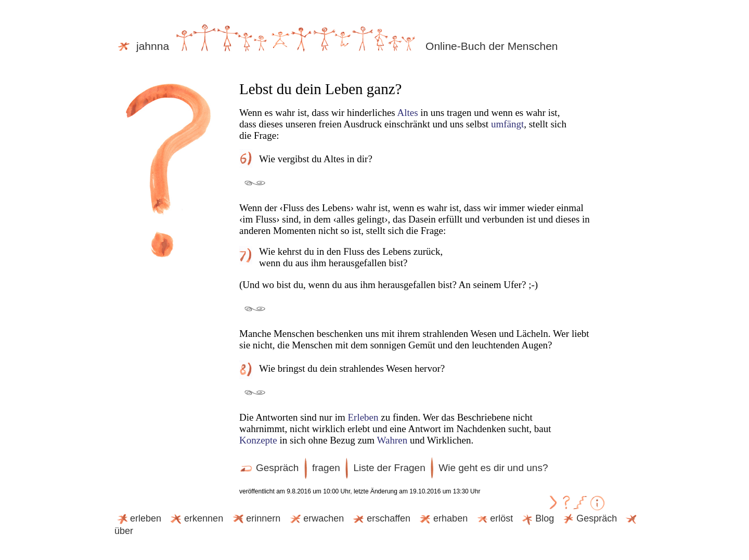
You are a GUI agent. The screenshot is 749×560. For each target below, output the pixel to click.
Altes (407, 113)
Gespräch (269, 468)
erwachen (316, 518)
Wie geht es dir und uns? (493, 468)
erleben (138, 518)
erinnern (255, 518)
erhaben (443, 518)
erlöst (494, 518)
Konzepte (258, 440)
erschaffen (381, 518)
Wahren (392, 440)
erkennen (196, 518)
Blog (537, 518)
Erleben (363, 417)
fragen (326, 468)
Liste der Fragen (389, 468)
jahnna (271, 46)
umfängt (507, 124)
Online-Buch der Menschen (492, 46)
